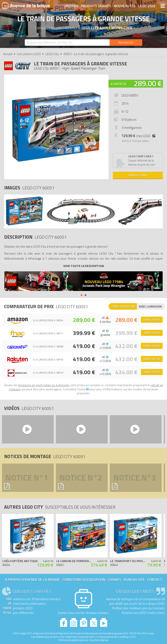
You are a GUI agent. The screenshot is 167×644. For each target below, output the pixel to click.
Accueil (8, 54)
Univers (71, 6)
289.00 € (148, 83)
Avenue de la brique (26, 5)
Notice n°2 (81, 478)
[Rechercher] (126, 42)
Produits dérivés (96, 6)
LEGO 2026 (147, 6)
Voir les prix (138, 175)
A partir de (119, 84)
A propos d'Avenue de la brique (32, 579)
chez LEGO (139, 136)
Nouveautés (125, 6)
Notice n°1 (27, 478)
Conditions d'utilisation (84, 579)
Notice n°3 (135, 478)
